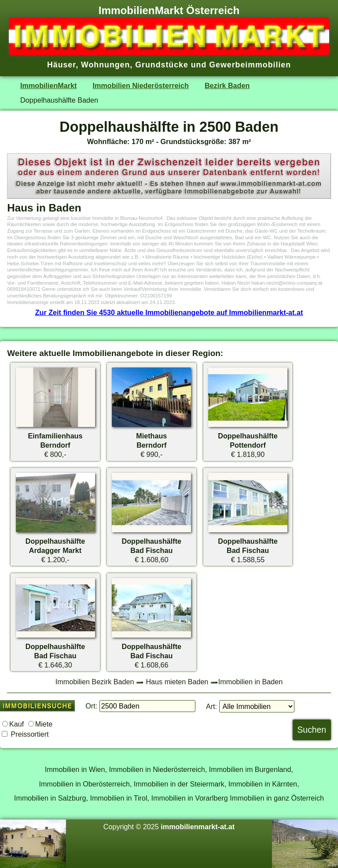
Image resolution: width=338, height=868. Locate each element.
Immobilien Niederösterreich (141, 85)
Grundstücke (162, 65)
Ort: (91, 706)
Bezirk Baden (227, 85)
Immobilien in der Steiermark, (180, 784)
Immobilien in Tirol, (119, 798)
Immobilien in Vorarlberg (190, 798)
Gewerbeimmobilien (250, 65)
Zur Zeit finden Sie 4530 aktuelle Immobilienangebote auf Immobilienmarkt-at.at (169, 312)
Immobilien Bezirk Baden (95, 682)
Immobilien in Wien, (76, 769)
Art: (211, 706)
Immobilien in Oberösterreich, (86, 784)
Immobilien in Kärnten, (264, 784)
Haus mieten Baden (177, 682)
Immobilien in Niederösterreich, (158, 769)
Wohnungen (105, 65)
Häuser (61, 65)
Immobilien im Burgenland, (251, 769)
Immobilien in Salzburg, (51, 798)
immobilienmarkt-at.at (198, 827)
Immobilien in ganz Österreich (277, 798)
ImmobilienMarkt (48, 85)
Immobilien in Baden (250, 682)
